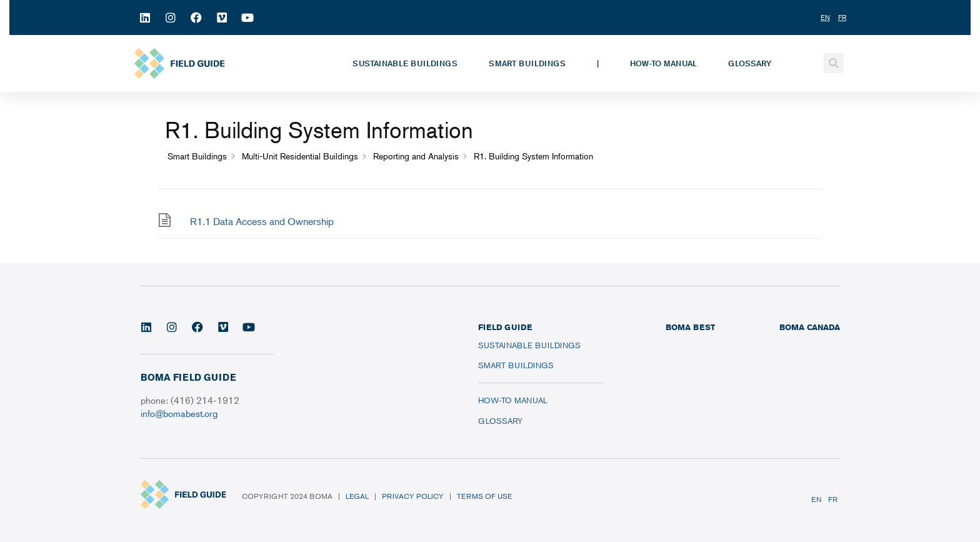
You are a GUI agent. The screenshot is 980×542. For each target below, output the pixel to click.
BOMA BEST (690, 327)
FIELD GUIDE (505, 327)
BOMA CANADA (810, 327)
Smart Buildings (527, 63)
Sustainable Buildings (405, 63)
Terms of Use (484, 496)
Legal (357, 496)
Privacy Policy (413, 496)
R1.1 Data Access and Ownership (262, 221)
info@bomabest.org (179, 413)
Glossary (750, 63)
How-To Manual (663, 63)
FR (833, 499)
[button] (834, 63)
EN (817, 499)
